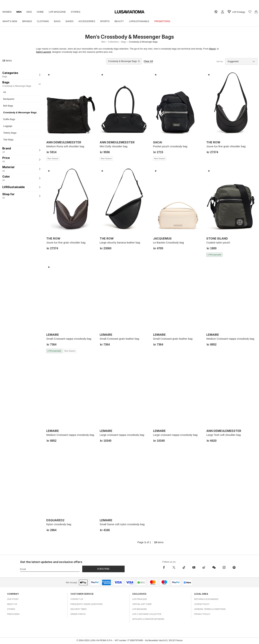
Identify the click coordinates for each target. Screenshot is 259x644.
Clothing (44, 21)
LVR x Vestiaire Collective (147, 614)
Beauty (123, 21)
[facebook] (165, 567)
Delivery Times (79, 609)
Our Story (13, 599)
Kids (30, 12)
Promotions (167, 21)
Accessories (90, 21)
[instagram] (224, 567)
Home (42, 12)
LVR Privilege (140, 599)
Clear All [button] (148, 61)
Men (20, 12)
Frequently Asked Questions (87, 604)
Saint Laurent (44, 52)
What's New (10, 21)
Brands (28, 21)
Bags (59, 21)
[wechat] (214, 567)
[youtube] (194, 567)
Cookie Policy (202, 604)
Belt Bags (8, 106)
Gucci (212, 49)
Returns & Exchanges (206, 599)
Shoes (72, 21)
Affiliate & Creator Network (148, 619)
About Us (12, 604)
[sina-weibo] (204, 567)
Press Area (13, 614)
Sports (108, 21)
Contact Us (77, 599)
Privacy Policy (202, 614)
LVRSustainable (143, 21)
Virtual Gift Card (142, 604)
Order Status (78, 614)
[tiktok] (184, 567)
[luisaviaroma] (130, 12)
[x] (174, 567)
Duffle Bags (9, 119)
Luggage (8, 126)
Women (7, 12)
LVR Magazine (59, 12)
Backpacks (9, 99)
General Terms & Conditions (210, 609)
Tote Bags (8, 140)
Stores (78, 12)
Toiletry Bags (10, 133)
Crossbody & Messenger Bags (20, 112)
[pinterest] (234, 567)
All (4, 92)
